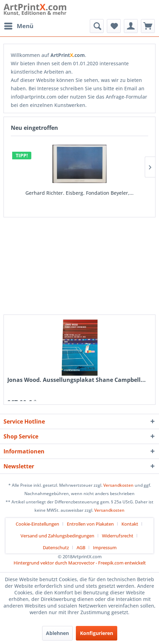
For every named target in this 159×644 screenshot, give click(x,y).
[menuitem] (18, 26)
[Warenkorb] (148, 26)
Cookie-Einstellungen (37, 524)
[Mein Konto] (131, 26)
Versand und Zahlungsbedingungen (57, 536)
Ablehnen (57, 633)
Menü (19, 25)
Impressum (105, 547)
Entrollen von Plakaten (90, 524)
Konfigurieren (97, 633)
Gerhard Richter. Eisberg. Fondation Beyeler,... (79, 193)
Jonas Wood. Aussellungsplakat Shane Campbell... (77, 380)
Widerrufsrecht (118, 536)
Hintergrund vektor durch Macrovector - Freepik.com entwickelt (80, 563)
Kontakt (130, 524)
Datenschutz (56, 547)
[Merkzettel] (114, 26)
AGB (81, 547)
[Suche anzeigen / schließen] (97, 26)
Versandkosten (118, 485)
